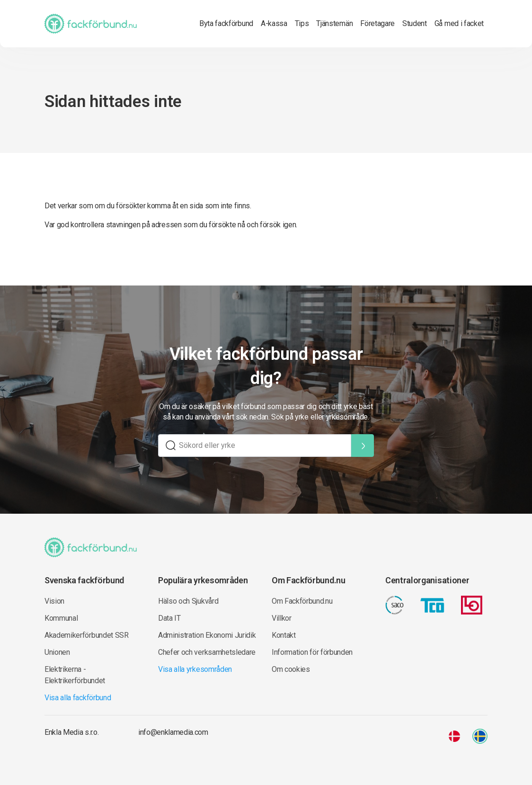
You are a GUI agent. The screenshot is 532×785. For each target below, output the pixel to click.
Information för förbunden (312, 652)
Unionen (57, 652)
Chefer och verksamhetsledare (207, 652)
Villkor (282, 618)
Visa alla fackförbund (78, 698)
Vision (54, 601)
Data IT (169, 618)
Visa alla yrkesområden (195, 669)
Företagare (377, 23)
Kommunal (61, 618)
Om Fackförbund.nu (302, 601)
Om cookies (291, 669)
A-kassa (274, 23)
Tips (302, 23)
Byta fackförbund (226, 23)
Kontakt (284, 635)
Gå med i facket (459, 23)
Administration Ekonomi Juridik (207, 635)
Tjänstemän (334, 23)
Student (415, 23)
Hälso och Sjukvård (188, 601)
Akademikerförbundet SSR (87, 635)
